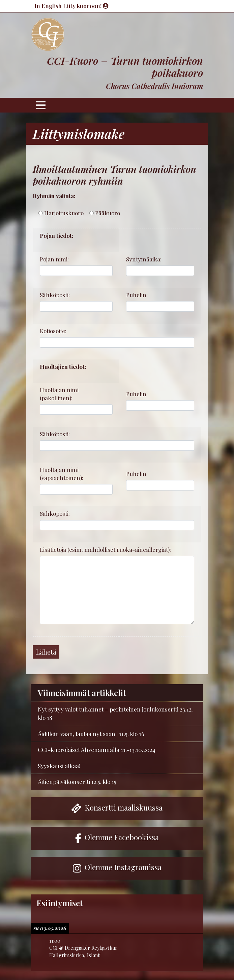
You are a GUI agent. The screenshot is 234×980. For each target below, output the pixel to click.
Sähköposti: (55, 295)
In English (49, 6)
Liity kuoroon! (86, 6)
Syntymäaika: (144, 259)
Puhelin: (137, 295)
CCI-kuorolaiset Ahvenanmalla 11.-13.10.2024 (97, 750)
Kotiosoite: (53, 331)
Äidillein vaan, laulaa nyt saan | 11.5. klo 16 (91, 734)
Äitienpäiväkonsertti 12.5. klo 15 (77, 782)
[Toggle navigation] (41, 105)
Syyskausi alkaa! (59, 766)
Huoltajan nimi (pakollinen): (59, 394)
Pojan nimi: (54, 259)
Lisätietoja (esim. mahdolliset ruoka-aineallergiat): (105, 549)
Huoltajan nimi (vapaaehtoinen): (62, 474)
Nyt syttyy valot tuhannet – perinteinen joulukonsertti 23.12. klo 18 (115, 714)
